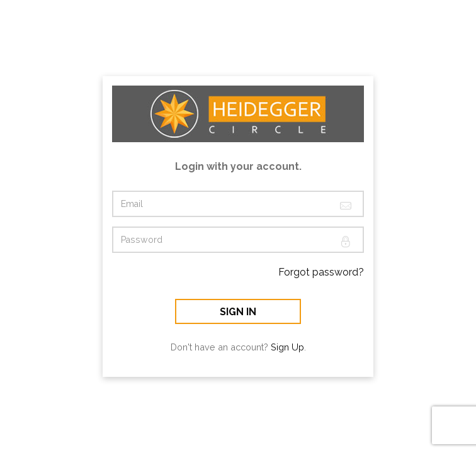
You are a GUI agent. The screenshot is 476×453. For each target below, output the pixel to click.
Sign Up (287, 347)
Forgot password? (321, 272)
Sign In (238, 312)
